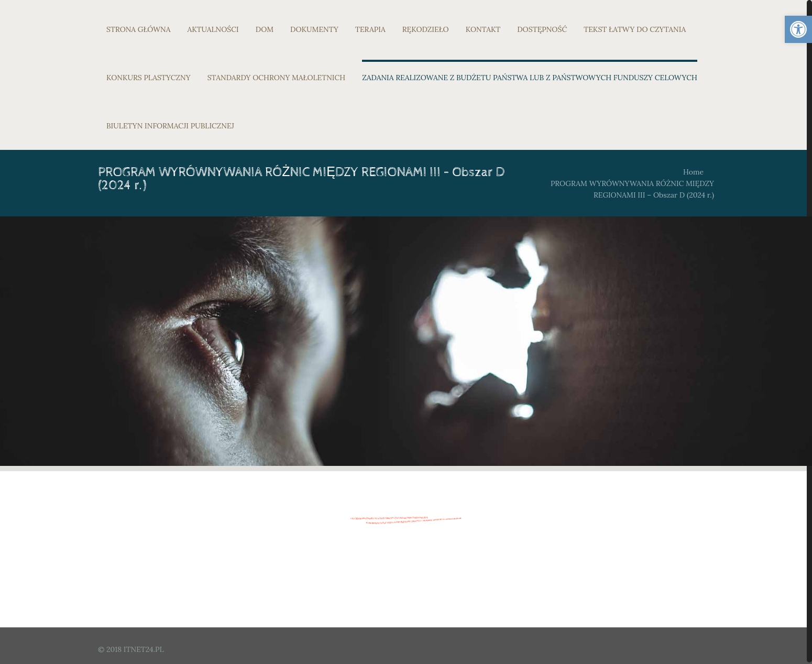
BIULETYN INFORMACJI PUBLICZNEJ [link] (170, 126)
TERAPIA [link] (370, 29)
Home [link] (693, 172)
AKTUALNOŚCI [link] (213, 29)
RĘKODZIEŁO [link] (426, 29)
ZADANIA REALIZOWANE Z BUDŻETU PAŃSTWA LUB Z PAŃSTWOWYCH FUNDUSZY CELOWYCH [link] (530, 78)
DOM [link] (265, 29)
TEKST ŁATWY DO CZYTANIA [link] (635, 29)
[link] (798, 29)
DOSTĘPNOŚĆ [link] (542, 29)
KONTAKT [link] (483, 29)
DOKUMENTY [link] (314, 29)
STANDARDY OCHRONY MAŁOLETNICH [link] (276, 78)
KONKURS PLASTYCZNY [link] (149, 78)
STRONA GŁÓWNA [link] (139, 29)
